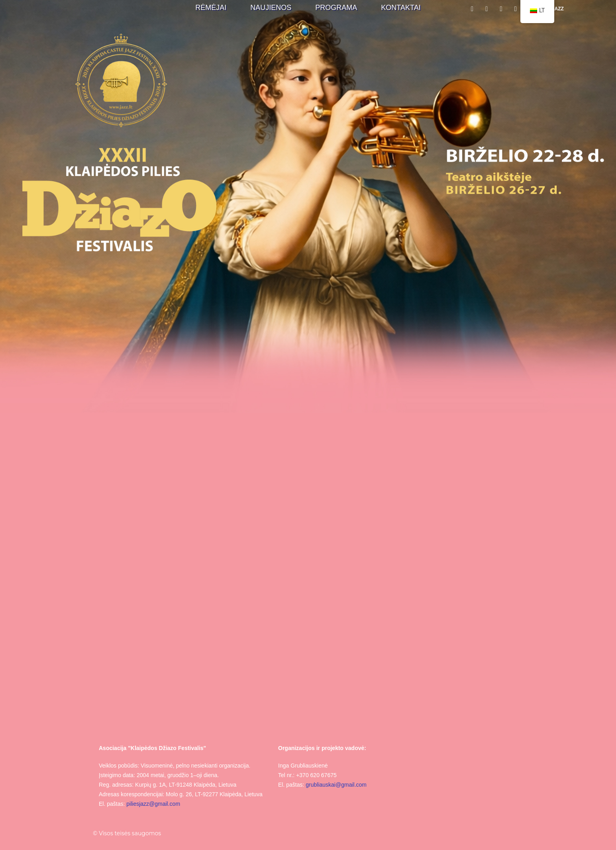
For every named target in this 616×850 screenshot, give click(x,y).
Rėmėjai (211, 8)
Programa (336, 8)
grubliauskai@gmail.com (336, 785)
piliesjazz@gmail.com (153, 804)
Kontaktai (401, 8)
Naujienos (271, 8)
